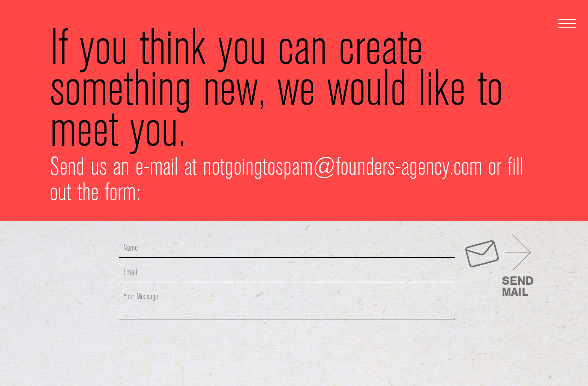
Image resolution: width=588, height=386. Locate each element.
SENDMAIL (517, 287)
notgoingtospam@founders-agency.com (343, 168)
